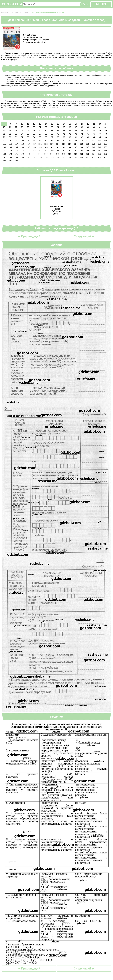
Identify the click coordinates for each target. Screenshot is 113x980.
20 (82, 124)
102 (34, 141)
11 (28, 124)
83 (28, 137)
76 (94, 134)
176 (46, 154)
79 (4, 137)
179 (64, 154)
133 (4, 147)
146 (82, 147)
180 (70, 154)
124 (58, 144)
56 (82, 131)
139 (40, 147)
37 (76, 127)
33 (52, 127)
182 (82, 154)
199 (76, 157)
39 (88, 127)
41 (100, 127)
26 (10, 127)
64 (22, 134)
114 (106, 141)
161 (64, 151)
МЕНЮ (101, 4)
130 (94, 144)
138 (34, 147)
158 (46, 151)
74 (82, 134)
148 (94, 147)
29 (28, 127)
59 (100, 131)
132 (106, 144)
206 (4, 161)
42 (106, 127)
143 (64, 147)
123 (52, 144)
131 (100, 144)
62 (10, 134)
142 (58, 147)
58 (94, 131)
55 (76, 131)
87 (52, 137)
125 (64, 144)
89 (64, 137)
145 (76, 147)
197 (64, 157)
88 (58, 137)
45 (16, 131)
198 (70, 157)
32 (46, 127)
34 (58, 127)
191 (28, 157)
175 (40, 154)
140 (46, 147)
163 (76, 151)
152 (10, 151)
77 (100, 134)
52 (58, 131)
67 (40, 134)
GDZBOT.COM (12, 4)
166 (94, 151)
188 (10, 157)
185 (100, 154)
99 (16, 141)
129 (88, 144)
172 (22, 154)
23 (100, 124)
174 (34, 154)
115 (4, 144)
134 (10, 147)
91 (76, 137)
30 (34, 127)
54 (70, 131)
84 (34, 137)
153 (16, 151)
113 (100, 141)
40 (94, 127)
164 (82, 151)
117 (16, 144)
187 (4, 157)
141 (52, 147)
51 (52, 131)
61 (4, 134)
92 (82, 137)
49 (40, 131)
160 (58, 151)
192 (34, 157)
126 (70, 144)
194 (46, 157)
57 (88, 131)
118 (22, 144)
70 (58, 134)
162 (70, 151)
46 (22, 131)
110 (82, 141)
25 (4, 127)
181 (76, 154)
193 (40, 157)
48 (34, 131)
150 (106, 147)
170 (10, 154)
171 (16, 154)
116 (10, 144)
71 (64, 134)
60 (106, 131)
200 (82, 157)
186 (106, 154)
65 (28, 134)
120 (34, 144)
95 (100, 137)
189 (16, 157)
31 (40, 127)
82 (22, 137)
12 (34, 124)
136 (22, 147)
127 (76, 144)
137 (28, 147)
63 (16, 134)
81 (16, 137)
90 (70, 137)
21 (88, 124)
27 (16, 127)
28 (22, 127)
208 (16, 161)
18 (70, 124)
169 (4, 154)
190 (22, 157)
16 (58, 124)
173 (28, 154)
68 (46, 134)
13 (40, 124)
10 (22, 124)
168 (106, 151)
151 (4, 151)
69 (52, 134)
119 (28, 144)
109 (76, 141)
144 (70, 147)
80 (10, 137)
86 (46, 137)
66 (34, 134)
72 (70, 134)
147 (88, 147)
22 (94, 124)
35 (64, 127)
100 (22, 141)
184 (94, 154)
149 (100, 147)
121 (40, 144)
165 (88, 151)
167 (100, 151)
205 (106, 157)
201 (88, 157)
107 (64, 141)
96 (106, 137)
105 (52, 141)
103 (40, 141)
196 (58, 157)
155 (28, 151)
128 (82, 144)
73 (76, 134)
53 (64, 131)
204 (100, 157)
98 (10, 141)
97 (4, 141)
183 (88, 154)
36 (70, 127)
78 (106, 134)
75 (88, 134)
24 (106, 124)
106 (58, 141)
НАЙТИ (85, 4)
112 (94, 141)
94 (94, 137)
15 (52, 124)
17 (64, 124)
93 (88, 137)
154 (22, 151)
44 (10, 131)
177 (52, 154)
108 (70, 141)
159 (52, 151)
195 (52, 157)
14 (46, 124)
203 (94, 157)
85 (40, 137)
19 (76, 124)
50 (46, 131)
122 (46, 144)
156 (34, 151)
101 (28, 141)
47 (28, 131)
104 (46, 141)
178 (58, 154)
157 (40, 151)
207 (10, 161)
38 (82, 127)
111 (88, 141)
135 (16, 147)
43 (4, 131)
